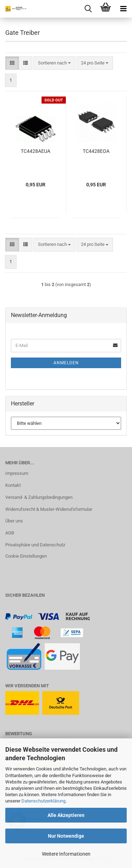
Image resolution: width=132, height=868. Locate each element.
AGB (10, 533)
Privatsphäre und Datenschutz (35, 545)
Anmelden (66, 363)
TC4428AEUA (36, 151)
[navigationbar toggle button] (123, 9)
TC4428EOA (96, 151)
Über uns (14, 521)
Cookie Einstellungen (26, 556)
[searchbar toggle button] (88, 9)
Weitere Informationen (66, 854)
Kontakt (13, 485)
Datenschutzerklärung (43, 801)
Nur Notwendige (66, 836)
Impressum (17, 473)
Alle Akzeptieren (66, 815)
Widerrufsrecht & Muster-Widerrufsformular (49, 509)
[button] (12, 63)
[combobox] (54, 63)
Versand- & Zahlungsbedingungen (39, 497)
